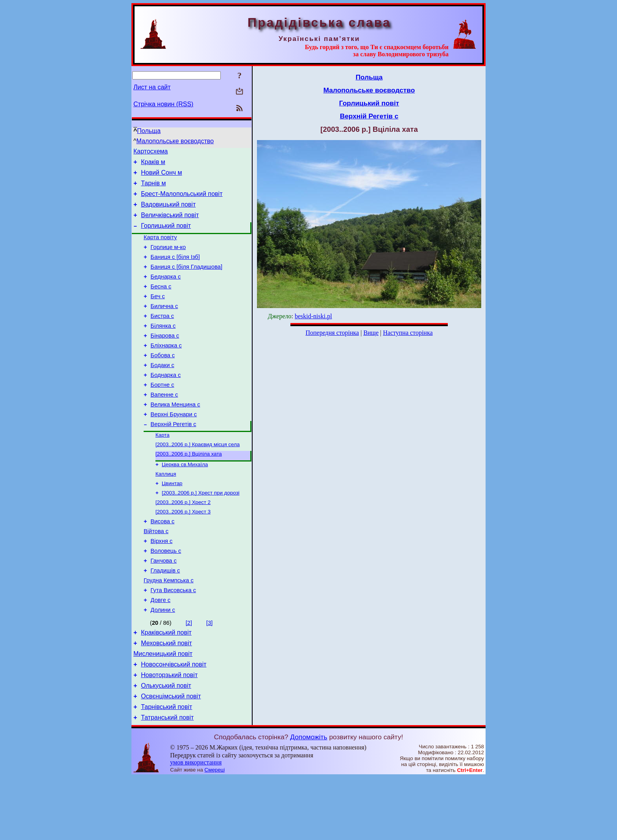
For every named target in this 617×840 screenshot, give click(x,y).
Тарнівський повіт (166, 768)
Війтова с (156, 574)
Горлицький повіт (166, 235)
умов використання (196, 825)
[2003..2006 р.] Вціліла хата (189, 489)
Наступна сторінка (408, 333)
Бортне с (163, 413)
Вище (371, 333)
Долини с (163, 662)
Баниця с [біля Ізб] (175, 270)
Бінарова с (165, 358)
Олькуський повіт (166, 745)
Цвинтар (172, 521)
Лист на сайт (152, 87)
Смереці (215, 832)
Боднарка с (166, 402)
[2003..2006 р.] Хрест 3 (183, 552)
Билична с (164, 325)
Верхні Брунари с (174, 446)
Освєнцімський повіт (171, 756)
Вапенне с (164, 424)
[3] (209, 675)
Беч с (158, 314)
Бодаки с (163, 391)
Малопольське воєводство (175, 141)
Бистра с (163, 336)
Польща (149, 131)
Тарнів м (153, 188)
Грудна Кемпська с (169, 629)
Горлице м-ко (168, 259)
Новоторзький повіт (169, 733)
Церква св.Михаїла (185, 501)
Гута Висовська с (174, 640)
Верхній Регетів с (174, 457)
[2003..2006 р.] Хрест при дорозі (201, 531)
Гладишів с (165, 618)
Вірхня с (162, 585)
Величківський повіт (170, 223)
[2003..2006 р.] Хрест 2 (183, 542)
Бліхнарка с (166, 369)
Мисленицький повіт (163, 709)
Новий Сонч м (161, 176)
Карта (163, 469)
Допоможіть (308, 799)
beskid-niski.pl (313, 316)
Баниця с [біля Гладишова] (187, 281)
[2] (189, 675)
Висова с (163, 563)
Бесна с (161, 303)
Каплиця (166, 511)
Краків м (153, 164)
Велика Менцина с (175, 435)
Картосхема (151, 152)
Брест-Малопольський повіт (182, 200)
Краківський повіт (166, 686)
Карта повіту (160, 248)
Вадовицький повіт (168, 211)
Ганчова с (164, 607)
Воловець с (166, 596)
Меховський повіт (166, 697)
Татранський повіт (167, 780)
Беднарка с (166, 292)
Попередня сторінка (332, 333)
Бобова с (163, 380)
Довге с (161, 651)
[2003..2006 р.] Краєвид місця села (198, 479)
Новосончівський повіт (174, 721)
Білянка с (163, 347)
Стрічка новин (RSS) (163, 104)
